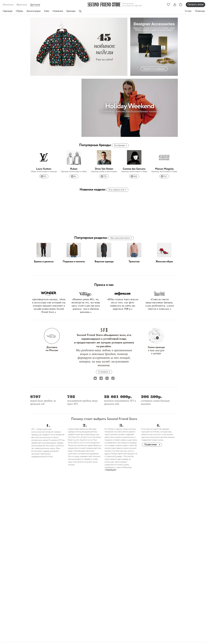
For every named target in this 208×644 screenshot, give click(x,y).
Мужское (22, 5)
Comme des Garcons (134, 169)
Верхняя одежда (104, 262)
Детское (35, 5)
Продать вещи (196, 5)
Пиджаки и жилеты (74, 262)
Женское (8, 5)
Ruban (74, 169)
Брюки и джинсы (44, 262)
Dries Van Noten (104, 169)
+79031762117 (110, 470)
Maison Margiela (164, 169)
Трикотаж (134, 262)
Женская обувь (164, 262)
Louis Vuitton (44, 169)
